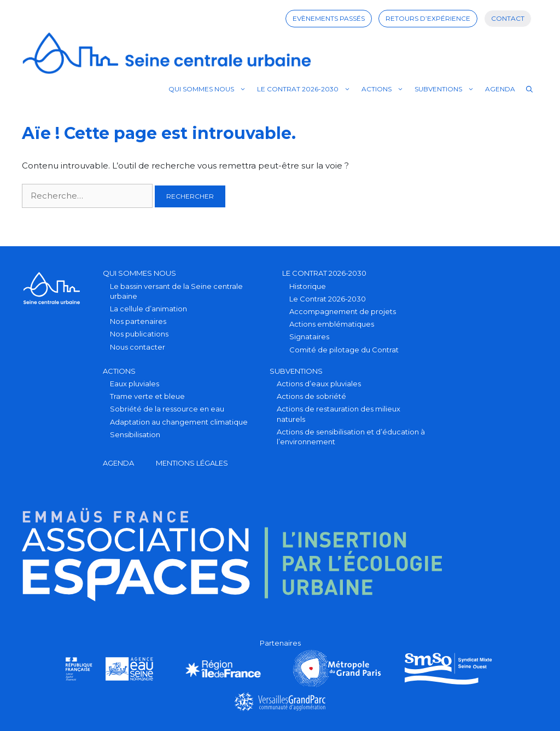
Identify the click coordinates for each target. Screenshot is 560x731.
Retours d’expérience (428, 18)
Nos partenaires (138, 321)
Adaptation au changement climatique (179, 422)
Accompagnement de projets (343, 311)
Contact (508, 18)
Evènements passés (329, 18)
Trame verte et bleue (147, 396)
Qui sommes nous (210, 89)
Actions (385, 89)
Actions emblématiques (332, 324)
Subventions (447, 89)
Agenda (500, 89)
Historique (308, 286)
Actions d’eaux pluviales (319, 384)
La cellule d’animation (148, 309)
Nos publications (139, 334)
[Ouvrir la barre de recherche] (529, 89)
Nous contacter (138, 347)
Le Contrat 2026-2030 (307, 89)
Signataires (309, 337)
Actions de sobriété (311, 396)
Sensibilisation (135, 434)
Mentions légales (192, 463)
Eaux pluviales (135, 384)
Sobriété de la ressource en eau (167, 409)
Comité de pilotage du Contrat (344, 350)
